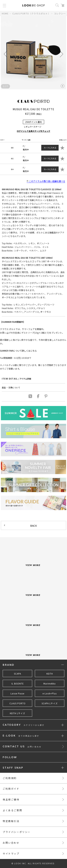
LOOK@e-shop (33, 5)
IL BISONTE (18, 684)
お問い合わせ (11, 843)
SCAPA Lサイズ (50, 703)
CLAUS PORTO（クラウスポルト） (31, 13)
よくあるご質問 (12, 810)
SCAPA (18, 674)
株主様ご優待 (11, 799)
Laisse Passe (17, 693)
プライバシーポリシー (17, 832)
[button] (61, 54)
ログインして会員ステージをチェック (33, 131)
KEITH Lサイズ (18, 713)
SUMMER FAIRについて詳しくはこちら (18, 351)
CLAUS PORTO (18, 703)
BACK (34, 526)
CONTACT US (22, 747)
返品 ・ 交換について (11, 387)
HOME (5, 13)
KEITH (50, 674)
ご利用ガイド (11, 789)
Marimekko (50, 684)
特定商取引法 (11, 821)
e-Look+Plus (50, 693)
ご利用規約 (10, 778)
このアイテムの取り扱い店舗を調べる (46, 181)
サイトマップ (11, 854)
